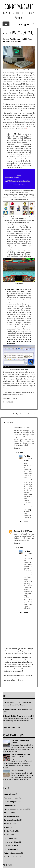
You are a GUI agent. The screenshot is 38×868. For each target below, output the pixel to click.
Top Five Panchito (10, 849)
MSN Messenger (13, 289)
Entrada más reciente (8, 414)
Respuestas (20, 453)
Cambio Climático (10, 794)
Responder (17, 448)
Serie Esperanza (9, 838)
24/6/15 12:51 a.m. (28, 459)
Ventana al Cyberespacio (12, 853)
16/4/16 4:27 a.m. (26, 531)
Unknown (17, 531)
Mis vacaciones (9, 824)
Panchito (27, 456)
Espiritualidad (9, 805)
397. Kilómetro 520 (18, 771)
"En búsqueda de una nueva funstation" (28, 508)
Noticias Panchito (10, 831)
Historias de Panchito (11, 820)
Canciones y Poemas (11, 798)
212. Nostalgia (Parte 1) (18, 33)
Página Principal (21, 414)
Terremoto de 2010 (10, 846)
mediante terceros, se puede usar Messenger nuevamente (19, 341)
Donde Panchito (19, 7)
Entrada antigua (32, 414)
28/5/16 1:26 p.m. (28, 554)
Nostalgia (6, 41)
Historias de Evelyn (10, 816)
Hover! (9, 225)
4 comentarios (16, 41)
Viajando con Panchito (11, 857)
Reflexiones (8, 835)
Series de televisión (11, 842)
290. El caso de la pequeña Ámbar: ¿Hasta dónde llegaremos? (21, 757)
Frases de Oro (8, 813)
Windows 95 (11, 134)
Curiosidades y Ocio (11, 802)
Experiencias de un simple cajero (15, 809)
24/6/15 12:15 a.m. (24, 428)
